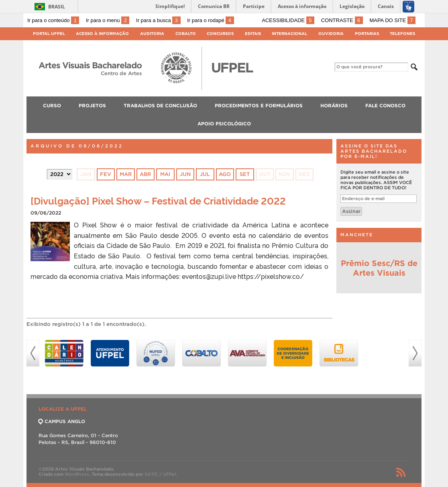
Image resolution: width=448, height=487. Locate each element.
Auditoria (152, 34)
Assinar (351, 211)
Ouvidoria (331, 34)
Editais (253, 34)
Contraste (342, 20)
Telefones (402, 34)
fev (106, 174)
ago (225, 174)
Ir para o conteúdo (53, 20)
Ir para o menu (108, 20)
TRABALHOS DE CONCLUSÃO (160, 105)
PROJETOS (92, 105)
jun (185, 174)
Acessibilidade (288, 20)
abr (145, 174)
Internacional (289, 34)
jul (205, 174)
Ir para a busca (158, 20)
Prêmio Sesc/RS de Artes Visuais (379, 268)
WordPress (77, 474)
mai (165, 174)
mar (126, 174)
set (245, 174)
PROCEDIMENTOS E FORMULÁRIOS (259, 105)
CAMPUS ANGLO (62, 421)
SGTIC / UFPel (160, 474)
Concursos (220, 34)
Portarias (367, 34)
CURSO (52, 105)
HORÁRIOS (334, 105)
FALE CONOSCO (385, 105)
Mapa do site (392, 20)
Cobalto (186, 34)
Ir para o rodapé (210, 20)
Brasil (57, 7)
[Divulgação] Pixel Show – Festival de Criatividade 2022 (158, 200)
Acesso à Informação (102, 34)
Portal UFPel (49, 34)
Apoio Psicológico (224, 124)
